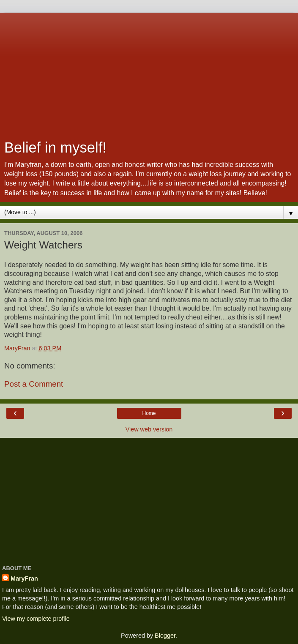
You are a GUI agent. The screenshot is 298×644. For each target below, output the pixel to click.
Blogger (165, 636)
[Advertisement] (149, 72)
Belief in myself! (55, 147)
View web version (149, 429)
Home (149, 413)
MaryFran (24, 579)
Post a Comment (34, 384)
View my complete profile (36, 619)
